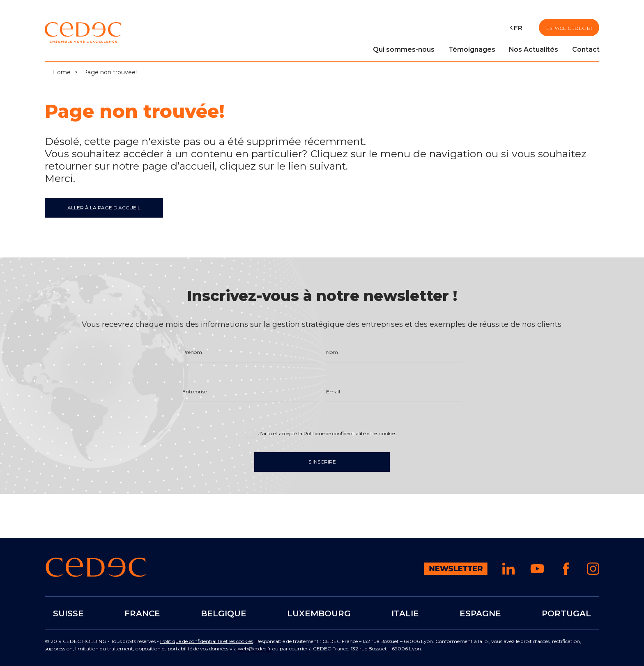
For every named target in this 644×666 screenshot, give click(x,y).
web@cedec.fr (254, 649)
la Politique (347, 434)
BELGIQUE (224, 613)
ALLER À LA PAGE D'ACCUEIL (104, 208)
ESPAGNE (480, 613)
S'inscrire (322, 462)
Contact (586, 49)
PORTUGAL (566, 613)
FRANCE (142, 613)
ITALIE (405, 613)
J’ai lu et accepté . (322, 433)
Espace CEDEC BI (569, 28)
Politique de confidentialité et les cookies (207, 641)
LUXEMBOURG (319, 613)
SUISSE (68, 613)
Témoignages (472, 49)
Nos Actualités (534, 49)
